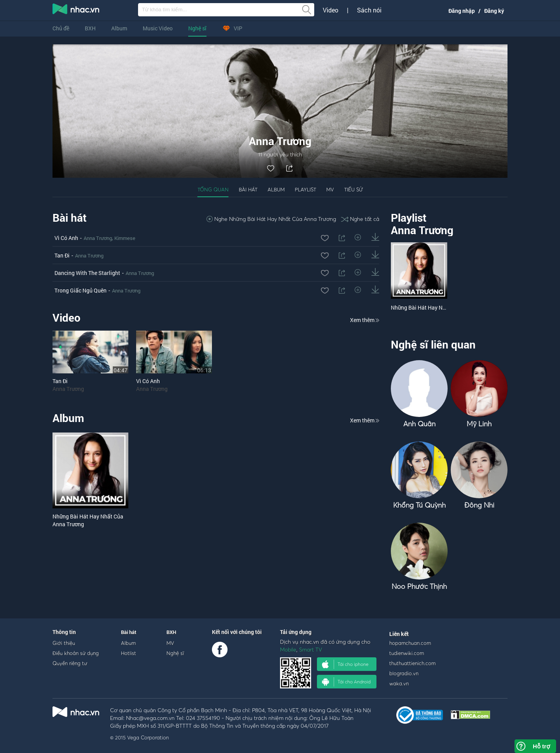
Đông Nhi (479, 505)
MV (330, 189)
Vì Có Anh (66, 238)
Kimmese (125, 238)
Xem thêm (365, 320)
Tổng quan (213, 189)
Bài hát (248, 189)
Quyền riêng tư (70, 663)
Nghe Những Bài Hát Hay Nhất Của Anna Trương (271, 219)
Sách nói (369, 10)
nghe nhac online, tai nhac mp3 (76, 11)
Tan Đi (62, 255)
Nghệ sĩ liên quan (433, 344)
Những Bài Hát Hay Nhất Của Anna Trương (443, 307)
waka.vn (399, 683)
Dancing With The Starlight (87, 273)
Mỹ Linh (479, 424)
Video (331, 10)
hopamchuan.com (410, 643)
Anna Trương (98, 238)
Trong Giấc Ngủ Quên (80, 290)
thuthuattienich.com (412, 663)
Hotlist (129, 653)
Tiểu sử (353, 189)
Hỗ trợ (541, 746)
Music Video (158, 28)
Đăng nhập (462, 11)
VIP (232, 28)
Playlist (305, 189)
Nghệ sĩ (197, 28)
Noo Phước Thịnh (419, 586)
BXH (90, 28)
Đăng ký (494, 11)
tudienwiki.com (407, 653)
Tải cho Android (346, 682)
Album (119, 28)
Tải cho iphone (345, 664)
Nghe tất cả (360, 219)
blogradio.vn (404, 673)
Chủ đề (61, 28)
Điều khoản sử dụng (76, 653)
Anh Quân (419, 424)
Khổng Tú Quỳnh (419, 505)
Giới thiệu (64, 643)
